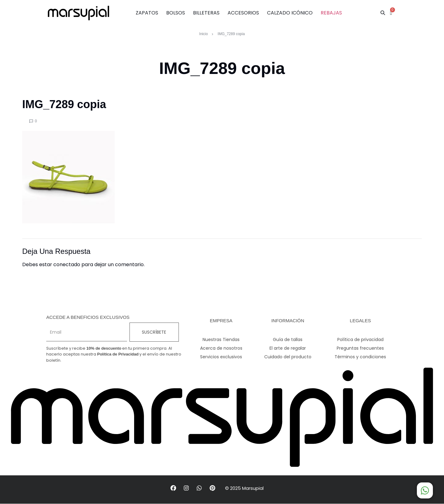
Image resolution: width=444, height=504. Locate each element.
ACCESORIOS (243, 13)
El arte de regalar (288, 348)
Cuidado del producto (288, 357)
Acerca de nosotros (221, 348)
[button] (383, 13)
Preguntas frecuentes (360, 348)
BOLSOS (176, 13)
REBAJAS (331, 13)
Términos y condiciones (360, 357)
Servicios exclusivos (221, 357)
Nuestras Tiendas (221, 339)
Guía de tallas (288, 339)
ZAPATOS (147, 13)
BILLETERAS (206, 13)
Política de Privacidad (118, 354)
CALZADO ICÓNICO (290, 13)
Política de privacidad (360, 339)
